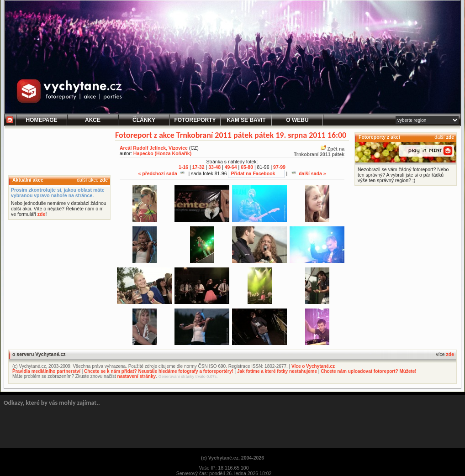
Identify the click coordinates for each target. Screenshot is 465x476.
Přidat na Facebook (253, 173)
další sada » (309, 173)
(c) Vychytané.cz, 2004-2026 (232, 458)
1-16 (183, 167)
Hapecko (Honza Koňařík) (162, 153)
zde (104, 180)
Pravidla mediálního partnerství (46, 371)
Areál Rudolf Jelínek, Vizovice (154, 148)
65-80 (247, 167)
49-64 (231, 167)
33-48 (214, 167)
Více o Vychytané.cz (313, 366)
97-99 (279, 167)
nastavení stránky (137, 376)
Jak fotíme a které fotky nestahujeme (277, 371)
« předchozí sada (161, 173)
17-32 (198, 167)
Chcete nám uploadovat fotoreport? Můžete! (368, 371)
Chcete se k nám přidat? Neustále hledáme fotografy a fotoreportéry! (159, 371)
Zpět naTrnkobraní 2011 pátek (319, 152)
